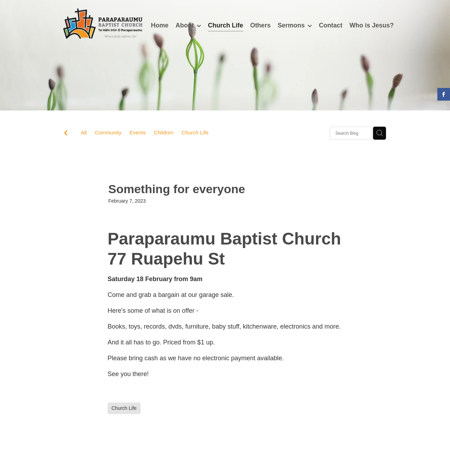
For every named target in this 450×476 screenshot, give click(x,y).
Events (138, 132)
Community (108, 132)
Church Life (195, 132)
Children (163, 132)
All (84, 132)
